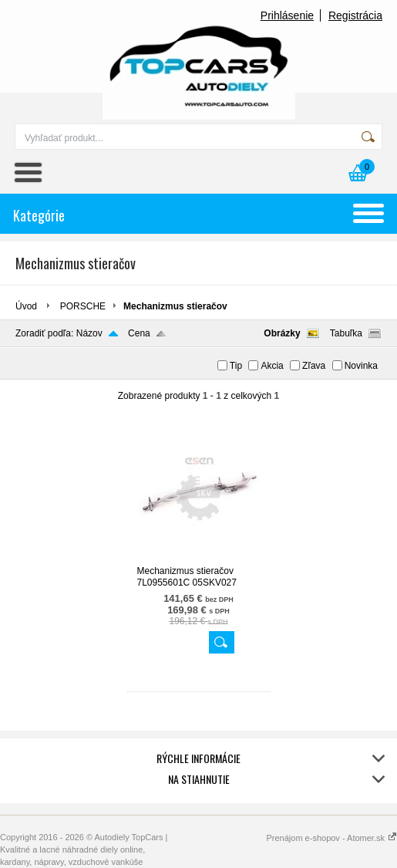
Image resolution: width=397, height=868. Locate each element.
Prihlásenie (287, 15)
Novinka (361, 366)
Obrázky (282, 333)
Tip (236, 366)
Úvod (26, 306)
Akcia (272, 366)
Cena (139, 333)
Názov (89, 333)
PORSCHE (83, 306)
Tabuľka (346, 333)
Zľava (314, 366)
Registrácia (355, 15)
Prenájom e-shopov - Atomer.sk (331, 838)
